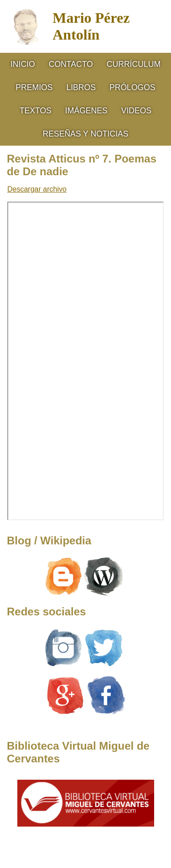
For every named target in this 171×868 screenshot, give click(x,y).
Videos (136, 111)
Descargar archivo (37, 189)
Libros (81, 87)
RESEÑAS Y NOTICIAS (85, 134)
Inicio (23, 64)
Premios (34, 87)
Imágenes (86, 111)
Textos (36, 111)
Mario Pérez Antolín (91, 26)
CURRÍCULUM (134, 64)
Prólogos (132, 87)
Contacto (71, 64)
